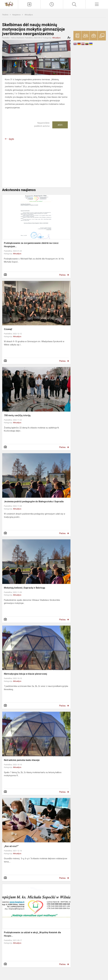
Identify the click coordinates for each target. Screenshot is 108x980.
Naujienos (17, 15)
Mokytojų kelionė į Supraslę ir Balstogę (25, 588)
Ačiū (60, 125)
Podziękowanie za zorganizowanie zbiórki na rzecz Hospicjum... (31, 245)
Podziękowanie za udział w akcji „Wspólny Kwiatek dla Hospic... (32, 934)
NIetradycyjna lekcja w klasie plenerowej (25, 674)
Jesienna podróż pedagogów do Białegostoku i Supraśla (34, 502)
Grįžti (11, 139)
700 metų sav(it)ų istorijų (17, 415)
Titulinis (5, 15)
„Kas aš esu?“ (11, 846)
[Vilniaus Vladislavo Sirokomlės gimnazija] (9, 4)
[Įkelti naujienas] (29, 4)
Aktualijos (29, 15)
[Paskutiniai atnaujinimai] (52, 4)
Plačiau (62, 275)
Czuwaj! (8, 329)
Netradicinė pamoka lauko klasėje (22, 760)
